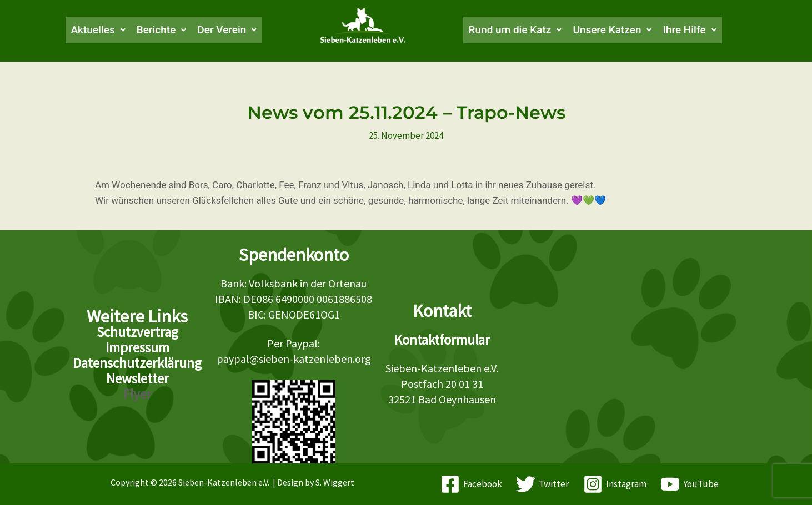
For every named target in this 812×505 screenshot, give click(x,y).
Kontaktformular (442, 340)
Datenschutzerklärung (137, 363)
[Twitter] (542, 484)
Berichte (157, 30)
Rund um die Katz (518, 30)
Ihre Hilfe (700, 30)
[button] (91, 30)
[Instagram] (615, 484)
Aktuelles (91, 30)
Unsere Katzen (619, 30)
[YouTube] (690, 484)
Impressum (137, 347)
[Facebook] (471, 484)
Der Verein (225, 30)
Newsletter (137, 378)
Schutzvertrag (137, 332)
